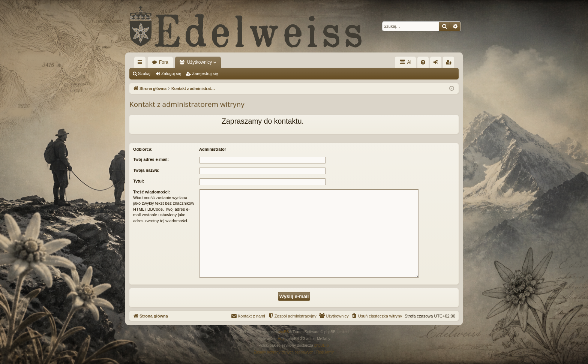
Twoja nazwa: (146, 170)
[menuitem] (423, 62)
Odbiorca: (143, 149)
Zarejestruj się (205, 73)
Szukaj (144, 73)
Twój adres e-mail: (151, 159)
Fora (164, 62)
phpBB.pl (322, 345)
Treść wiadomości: (151, 192)
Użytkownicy (200, 62)
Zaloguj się (171, 73)
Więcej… (141, 64)
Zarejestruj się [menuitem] (450, 64)
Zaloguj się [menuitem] (437, 64)
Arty (281, 339)
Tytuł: (139, 181)
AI (405, 62)
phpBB (283, 332)
